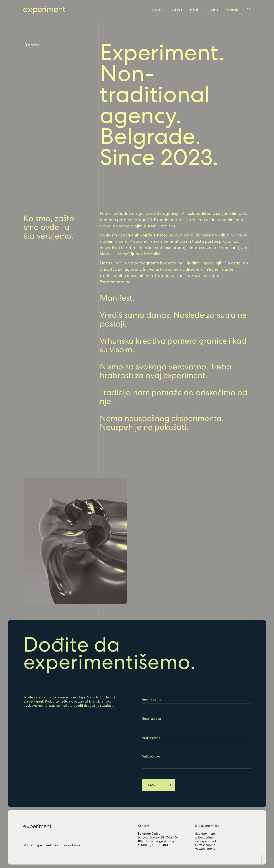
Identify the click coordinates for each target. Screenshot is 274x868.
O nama (158, 10)
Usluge (177, 10)
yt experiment (205, 849)
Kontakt (232, 10)
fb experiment (205, 834)
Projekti (196, 10)
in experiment (205, 845)
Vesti (214, 10)
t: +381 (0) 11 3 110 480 (153, 845)
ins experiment (206, 841)
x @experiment (206, 837)
